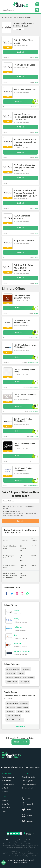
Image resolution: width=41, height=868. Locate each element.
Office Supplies (24, 682)
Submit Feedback (20, 742)
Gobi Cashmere (34, 412)
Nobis (28, 712)
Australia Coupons (6, 767)
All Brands (5, 788)
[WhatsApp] (4, 863)
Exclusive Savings (8, 777)
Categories (9, 18)
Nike (15, 635)
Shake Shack (24, 703)
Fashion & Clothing (20, 18)
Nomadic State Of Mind (22, 652)
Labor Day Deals (28, 781)
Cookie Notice (28, 860)
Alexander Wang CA (33, 387)
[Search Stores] (37, 10)
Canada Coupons (18, 767)
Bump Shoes (18, 643)
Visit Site (19, 29)
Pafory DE (35, 338)
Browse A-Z (20, 727)
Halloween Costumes (13, 716)
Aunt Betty (20, 712)
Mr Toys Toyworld (23, 707)
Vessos (16, 611)
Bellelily (16, 619)
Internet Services (12, 682)
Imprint (4, 811)
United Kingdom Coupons (32, 767)
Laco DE (36, 313)
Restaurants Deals (8, 784)
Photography (26, 669)
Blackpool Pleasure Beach (15, 720)
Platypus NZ (10, 712)
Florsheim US (34, 461)
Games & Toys (11, 673)
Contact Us (5, 804)
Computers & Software (14, 678)
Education (21, 673)
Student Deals (6, 781)
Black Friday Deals (28, 777)
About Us (5, 800)
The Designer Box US (32, 362)
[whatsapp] (27, 593)
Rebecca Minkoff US (33, 486)
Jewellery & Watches (13, 669)
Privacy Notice (19, 860)
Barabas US (35, 436)
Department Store (29, 678)
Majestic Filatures (12, 703)
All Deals (5, 792)
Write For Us (6, 808)
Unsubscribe (7, 511)
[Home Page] (3, 18)
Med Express (18, 627)
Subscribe (20, 521)
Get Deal (20, 52)
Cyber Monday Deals (29, 784)
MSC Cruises (10, 707)
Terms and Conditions (20, 863)
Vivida (29, 18)
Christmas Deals (28, 788)
